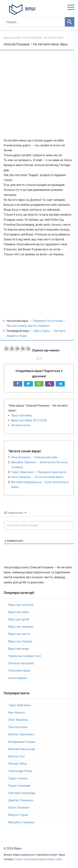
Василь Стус (17, 756)
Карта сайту (55, 859)
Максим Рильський (22, 749)
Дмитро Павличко (21, 800)
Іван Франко (17, 712)
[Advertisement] (39, 95)
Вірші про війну (22, 415)
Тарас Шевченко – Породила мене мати (39, 472)
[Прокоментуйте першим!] (39, 525)
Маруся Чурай (18, 815)
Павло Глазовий (19, 786)
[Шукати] (70, 22)
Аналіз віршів (17, 678)
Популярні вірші (19, 671)
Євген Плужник (19, 808)
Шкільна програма (21, 663)
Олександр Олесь (20, 771)
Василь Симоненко (21, 734)
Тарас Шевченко (20, 705)
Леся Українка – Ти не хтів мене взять (37, 477)
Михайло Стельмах (21, 822)
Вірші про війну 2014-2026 (29, 420)
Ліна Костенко (18, 727)
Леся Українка (18, 720)
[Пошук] (34, 22)
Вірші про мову (19, 649)
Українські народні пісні (25, 656)
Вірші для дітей (19, 619)
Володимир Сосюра (22, 742)
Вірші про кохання (21, 605)
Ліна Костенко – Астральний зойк (34, 457)
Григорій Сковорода (22, 793)
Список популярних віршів (30, 859)
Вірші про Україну (20, 641)
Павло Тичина (18, 778)
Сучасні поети (21, 425)
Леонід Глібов (18, 764)
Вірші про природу (21, 627)
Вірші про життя (19, 634)
